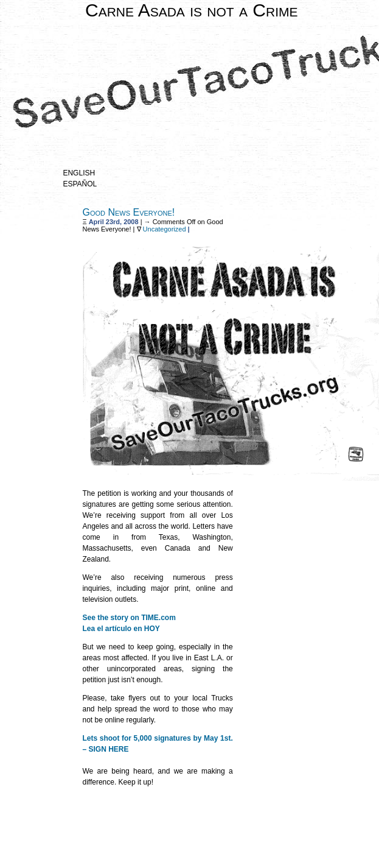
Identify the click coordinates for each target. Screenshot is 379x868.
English (79, 173)
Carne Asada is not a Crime (192, 10)
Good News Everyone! (128, 212)
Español (80, 184)
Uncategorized (165, 229)
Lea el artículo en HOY (121, 629)
